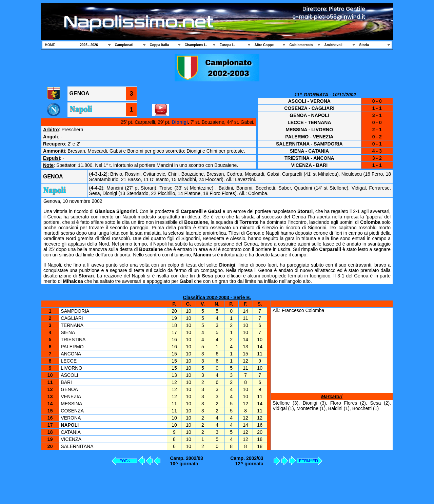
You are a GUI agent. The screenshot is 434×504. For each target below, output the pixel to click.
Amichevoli (333, 45)
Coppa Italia (160, 45)
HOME (50, 45)
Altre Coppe (264, 45)
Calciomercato (301, 45)
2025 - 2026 (89, 45)
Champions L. (196, 45)
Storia (364, 45)
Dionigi (180, 122)
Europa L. (228, 45)
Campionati (124, 45)
